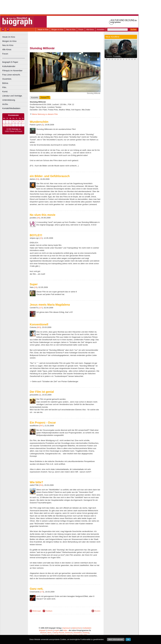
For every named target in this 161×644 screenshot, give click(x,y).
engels (57, 630)
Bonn (50, 633)
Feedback (49, 611)
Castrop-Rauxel (58, 633)
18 (36, 287)
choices (50, 630)
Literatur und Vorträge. (12, 96)
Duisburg (86, 633)
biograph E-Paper (10, 62)
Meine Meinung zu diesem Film (45, 114)
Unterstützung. (9, 100)
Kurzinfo (35, 98)
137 (41, 308)
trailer (65, 630)
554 (41, 485)
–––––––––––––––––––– (14, 58)
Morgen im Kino (57, 30)
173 (42, 592)
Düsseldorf (78, 633)
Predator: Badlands (113, 56)
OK (128, 639)
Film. (4, 87)
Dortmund (69, 633)
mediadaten (87, 628)
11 (7, 125)
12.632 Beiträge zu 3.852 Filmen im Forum (13, 130)
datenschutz (77, 628)
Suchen (133, 30)
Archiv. (5, 104)
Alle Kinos (90, 30)
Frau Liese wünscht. (11, 75)
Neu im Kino (71, 30)
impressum (67, 628)
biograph (42, 630)
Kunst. (5, 91)
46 (38, 218)
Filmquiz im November (12, 71)
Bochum (43, 633)
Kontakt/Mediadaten (11, 108)
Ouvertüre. (7, 79)
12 (10, 125)
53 (37, 179)
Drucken (97, 611)
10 (4, 125)
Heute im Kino (43, 30)
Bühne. (6, 83)
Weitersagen (37, 611)
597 (41, 426)
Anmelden (101, 30)
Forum (81, 30)
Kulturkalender (9, 66)
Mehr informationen (116, 639)
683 (39, 327)
